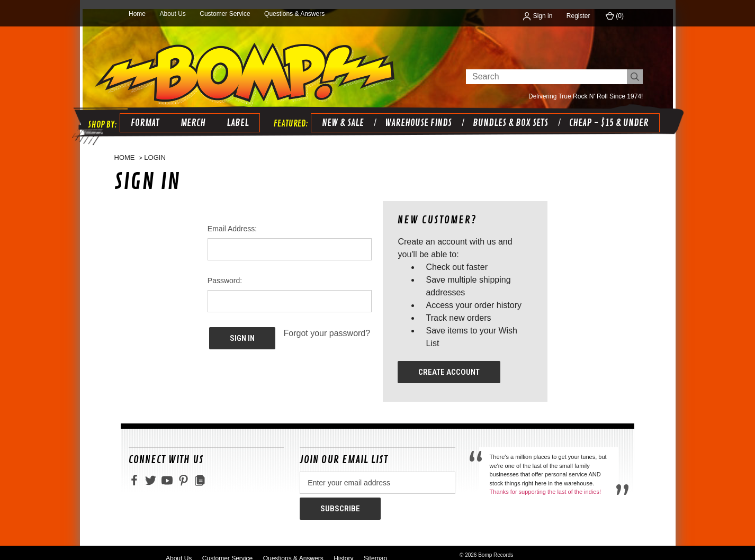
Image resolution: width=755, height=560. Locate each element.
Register (578, 16)
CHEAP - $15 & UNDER (606, 114)
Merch (190, 114)
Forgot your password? (327, 325)
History (343, 546)
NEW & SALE (340, 114)
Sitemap (375, 546)
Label (235, 114)
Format (142, 114)
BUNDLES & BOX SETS (508, 114)
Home (137, 14)
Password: (225, 272)
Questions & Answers (294, 14)
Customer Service (225, 14)
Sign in (537, 16)
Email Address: (232, 220)
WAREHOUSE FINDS (416, 114)
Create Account (449, 364)
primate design (511, 551)
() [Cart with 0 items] (615, 16)
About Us (172, 14)
